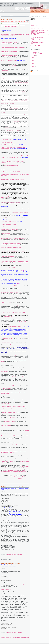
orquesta (19, 196)
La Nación (7, 103)
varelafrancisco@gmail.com (16, 588)
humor (7, 36)
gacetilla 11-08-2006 (11, 418)
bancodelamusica (12, 68)
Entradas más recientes (6, 637)
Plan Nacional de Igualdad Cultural (11, 165)
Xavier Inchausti (12, 66)
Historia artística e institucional (37, 42)
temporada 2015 (5, 78)
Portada (32, 39)
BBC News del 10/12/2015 (13, 131)
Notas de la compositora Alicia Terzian (9, 268)
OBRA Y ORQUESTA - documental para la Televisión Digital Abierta (39, 45)
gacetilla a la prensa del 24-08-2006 (10, 413)
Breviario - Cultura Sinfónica (8, 345)
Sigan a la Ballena (5, 145)
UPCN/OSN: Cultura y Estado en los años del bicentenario (39, 31)
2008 (33, 64)
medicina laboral (10, 34)
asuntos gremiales (20, 33)
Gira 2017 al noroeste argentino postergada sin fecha (12, 48)
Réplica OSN (4, 323)
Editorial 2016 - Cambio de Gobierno (9, 60)
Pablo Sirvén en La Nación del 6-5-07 (9, 364)
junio (34, 56)
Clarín (3, 103)
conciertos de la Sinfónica (22, 115)
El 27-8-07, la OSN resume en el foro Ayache (10, 305)
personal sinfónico (5, 71)
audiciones (3, 34)
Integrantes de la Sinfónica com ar (38, 41)
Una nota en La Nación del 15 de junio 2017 (10, 42)
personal (27, 33)
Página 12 (12, 103)
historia (13, 33)
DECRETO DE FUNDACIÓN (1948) (38, 27)
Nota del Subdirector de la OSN (8, 256)
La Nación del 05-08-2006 (10, 422)
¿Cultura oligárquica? (6, 342)
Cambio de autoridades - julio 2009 (8, 224)
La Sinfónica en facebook (36, 40)
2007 (33, 65)
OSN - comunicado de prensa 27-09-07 (9, 286)
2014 (33, 59)
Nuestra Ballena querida (6, 140)
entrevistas (7, 128)
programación (21, 34)
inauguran (23, 92)
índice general (8, 33)
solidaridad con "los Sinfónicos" (9, 369)
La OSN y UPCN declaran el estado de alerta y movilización (14, 238)
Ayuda (32, 44)
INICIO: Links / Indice (6, 20)
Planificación (16, 121)
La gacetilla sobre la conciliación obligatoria (10, 445)
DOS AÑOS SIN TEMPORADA (14, 327)
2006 (33, 67)
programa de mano (11, 196)
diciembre (35, 52)
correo (16, 34)
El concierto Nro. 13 (5, 450)
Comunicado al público (6, 302)
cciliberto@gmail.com (6, 589)
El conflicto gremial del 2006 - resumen (9, 229)
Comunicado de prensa (6, 319)
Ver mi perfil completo (35, 74)
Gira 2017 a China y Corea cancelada (9, 51)
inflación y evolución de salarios (10, 446)
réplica (24, 396)
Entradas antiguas (25, 637)
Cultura (23, 120)
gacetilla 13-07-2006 (6, 425)
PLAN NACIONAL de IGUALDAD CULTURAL (37, 29)
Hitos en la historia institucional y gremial (40, 35)
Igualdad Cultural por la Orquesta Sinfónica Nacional (38, 33)
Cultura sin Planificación (6, 168)
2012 (33, 61)
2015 (33, 58)
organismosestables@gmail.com (21, 584)
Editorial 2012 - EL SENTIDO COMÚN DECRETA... (11, 158)
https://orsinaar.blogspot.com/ (10, 26)
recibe (15, 107)
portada (3, 33)
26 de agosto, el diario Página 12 (9, 400)
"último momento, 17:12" (20, 477)
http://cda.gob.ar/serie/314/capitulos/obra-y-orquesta (12, 179)
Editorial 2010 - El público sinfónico (9, 222)
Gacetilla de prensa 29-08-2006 (7, 409)
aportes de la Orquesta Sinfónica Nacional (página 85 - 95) (15, 155)
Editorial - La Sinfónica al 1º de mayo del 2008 (11, 247)
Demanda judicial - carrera (7, 338)
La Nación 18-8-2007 (8, 317)
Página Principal (16, 637)
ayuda (2, 37)
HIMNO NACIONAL (14, 108)
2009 (33, 62)
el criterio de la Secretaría (12, 470)
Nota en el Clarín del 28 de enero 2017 (9, 55)
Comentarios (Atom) (11, 640)
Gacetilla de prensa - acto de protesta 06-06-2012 (10, 172)
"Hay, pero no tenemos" (6, 388)
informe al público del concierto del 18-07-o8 (12, 243)
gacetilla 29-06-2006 (6, 441)
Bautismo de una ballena (6, 142)
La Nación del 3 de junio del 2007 (14, 355)
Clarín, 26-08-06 (5, 404)
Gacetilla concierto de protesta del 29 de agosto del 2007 (13, 313)
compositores (12, 36)
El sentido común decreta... (36, 36)
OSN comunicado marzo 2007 (7, 386)
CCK (32, 24)
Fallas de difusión (5, 372)
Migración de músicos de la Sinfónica (9, 436)
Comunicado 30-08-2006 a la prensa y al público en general (14, 406)
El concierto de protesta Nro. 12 (8, 455)
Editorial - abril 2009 (5, 227)
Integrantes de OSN (36, 72)
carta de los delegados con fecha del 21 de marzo (17, 377)
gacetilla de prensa (6, 233)
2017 (33, 51)
